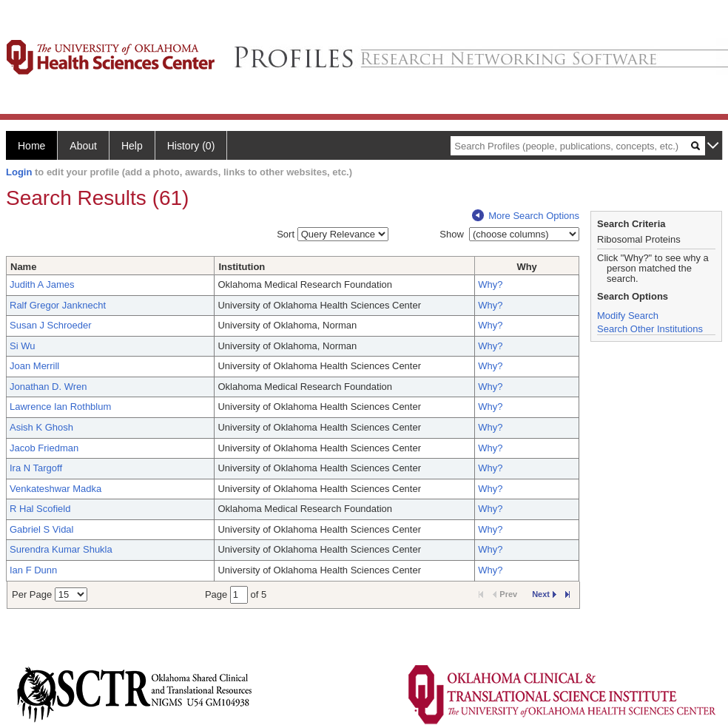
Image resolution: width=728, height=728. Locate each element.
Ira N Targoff (36, 468)
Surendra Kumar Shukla (61, 549)
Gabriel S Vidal (41, 529)
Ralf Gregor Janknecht (58, 305)
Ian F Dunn (33, 570)
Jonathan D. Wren (48, 387)
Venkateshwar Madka (55, 489)
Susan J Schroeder (51, 325)
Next (544, 594)
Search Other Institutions (650, 329)
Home (31, 146)
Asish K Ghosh (41, 427)
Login (19, 172)
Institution (242, 267)
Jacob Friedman (44, 448)
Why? (490, 284)
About (83, 146)
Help (132, 146)
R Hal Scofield (40, 509)
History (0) (191, 146)
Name (23, 267)
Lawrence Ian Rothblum (60, 407)
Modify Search (628, 316)
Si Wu (22, 346)
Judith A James (42, 284)
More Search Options (526, 216)
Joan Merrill (34, 366)
